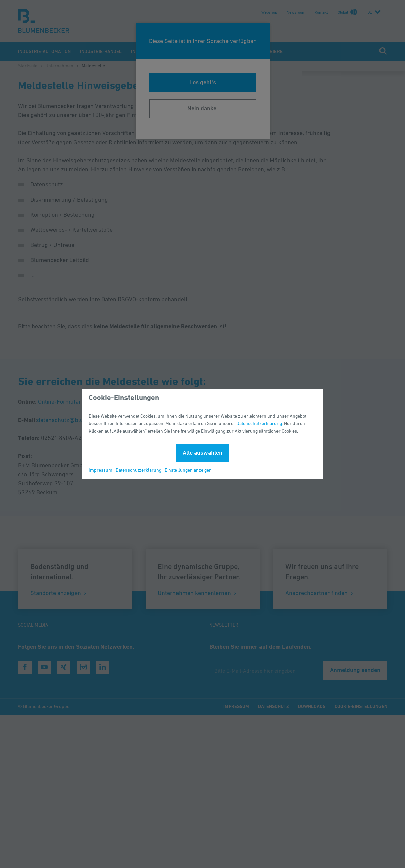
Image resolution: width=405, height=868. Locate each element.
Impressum (100, 470)
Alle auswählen (202, 453)
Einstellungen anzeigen (188, 470)
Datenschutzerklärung (259, 424)
